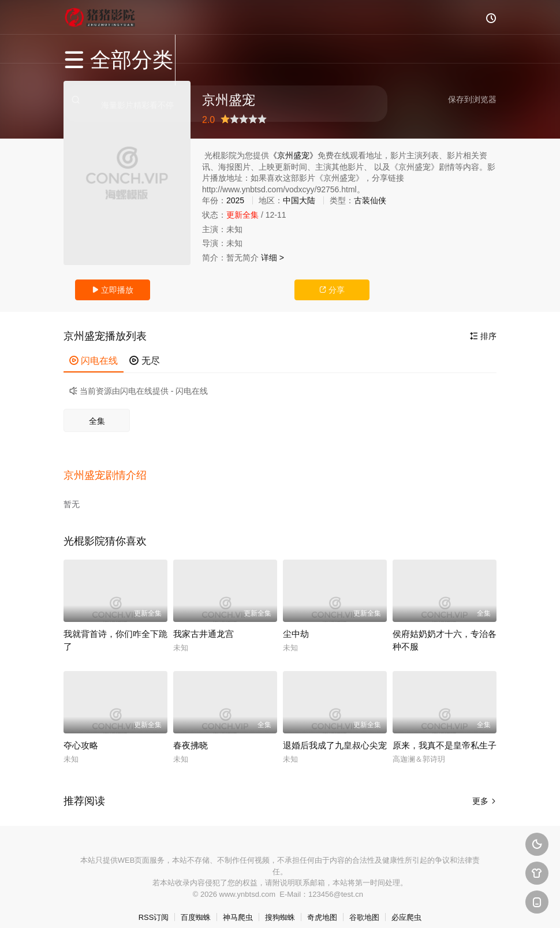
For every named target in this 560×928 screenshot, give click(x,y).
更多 (484, 789)
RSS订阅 (154, 905)
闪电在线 (94, 361)
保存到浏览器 (472, 99)
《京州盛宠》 (293, 155)
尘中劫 (296, 622)
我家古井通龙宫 (204, 622)
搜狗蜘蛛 (280, 905)
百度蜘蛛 (196, 905)
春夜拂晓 (191, 733)
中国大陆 (299, 200)
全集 (97, 421)
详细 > (272, 258)
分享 (332, 290)
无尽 (144, 361)
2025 (235, 200)
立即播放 (113, 290)
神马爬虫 (238, 905)
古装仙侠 (370, 200)
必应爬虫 (406, 905)
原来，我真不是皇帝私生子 (445, 733)
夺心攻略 (81, 733)
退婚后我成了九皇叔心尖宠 (335, 733)
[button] (111, 468)
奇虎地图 (322, 905)
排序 (483, 336)
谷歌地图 (364, 905)
